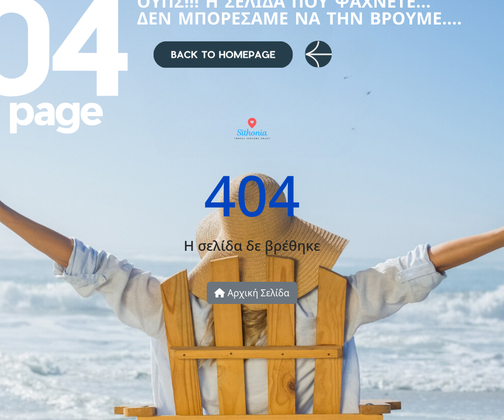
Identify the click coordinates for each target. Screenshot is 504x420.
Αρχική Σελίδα (252, 293)
